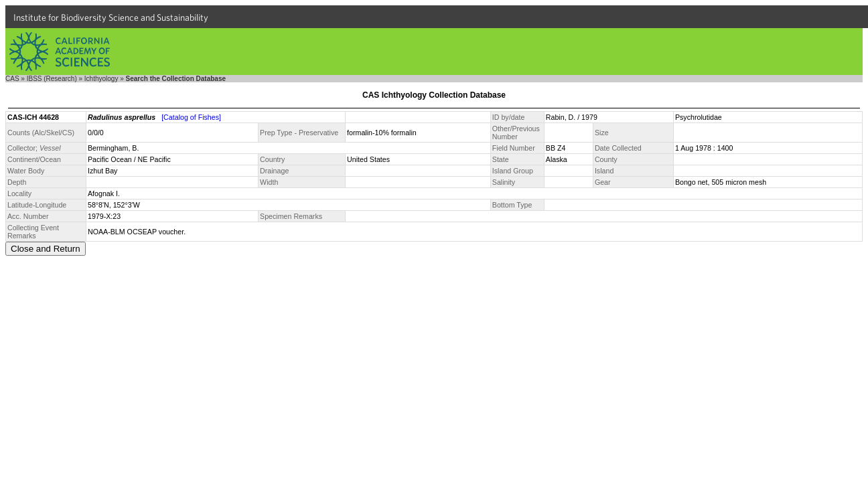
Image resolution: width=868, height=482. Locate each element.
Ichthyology (101, 79)
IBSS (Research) (52, 79)
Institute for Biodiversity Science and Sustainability (111, 17)
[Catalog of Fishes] (191, 117)
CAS (12, 79)
